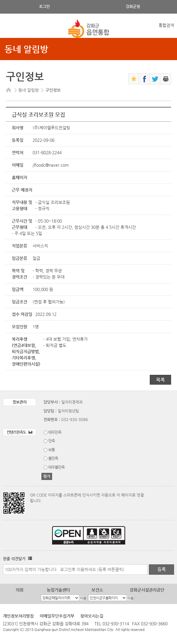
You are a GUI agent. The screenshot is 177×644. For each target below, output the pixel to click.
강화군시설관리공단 (147, 590)
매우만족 (55, 432)
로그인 (44, 6)
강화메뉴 (10, 29)
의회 (20, 590)
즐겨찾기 (134, 79)
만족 (52, 441)
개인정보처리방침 (18, 616)
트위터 (155, 79)
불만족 (53, 458)
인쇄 (166, 79)
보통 (52, 450)
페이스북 (144, 79)
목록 (160, 380)
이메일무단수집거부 (57, 616)
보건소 (97, 590)
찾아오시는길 (92, 616)
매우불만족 (56, 467)
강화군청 (133, 6)
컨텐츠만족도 (20, 432)
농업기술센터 (58, 590)
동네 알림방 (26, 49)
